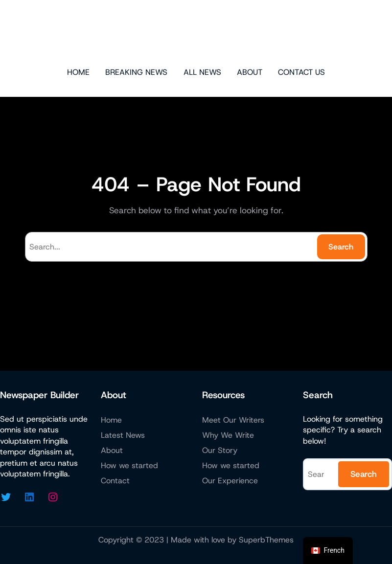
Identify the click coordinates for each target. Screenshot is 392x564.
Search (341, 247)
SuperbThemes (266, 540)
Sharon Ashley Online (196, 32)
